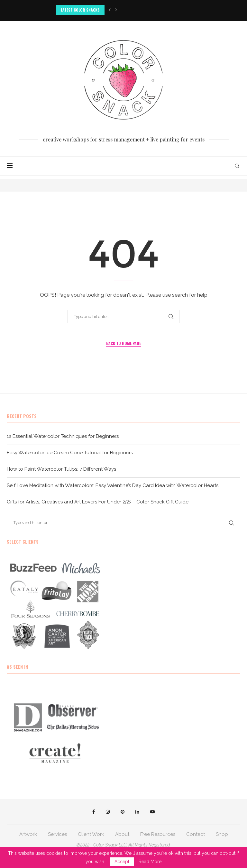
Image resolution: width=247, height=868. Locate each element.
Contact (196, 834)
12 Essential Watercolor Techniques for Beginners (63, 436)
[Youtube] (152, 812)
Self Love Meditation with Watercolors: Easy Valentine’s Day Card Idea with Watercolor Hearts (113, 485)
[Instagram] (108, 812)
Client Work (91, 834)
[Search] (237, 166)
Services (57, 834)
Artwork (28, 834)
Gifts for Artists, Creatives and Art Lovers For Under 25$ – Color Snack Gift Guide (98, 502)
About (122, 834)
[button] (110, 10)
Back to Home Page (123, 343)
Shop (222, 834)
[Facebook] (94, 812)
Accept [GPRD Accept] (122, 862)
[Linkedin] (137, 812)
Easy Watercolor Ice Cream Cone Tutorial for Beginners (70, 453)
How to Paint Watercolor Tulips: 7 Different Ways (61, 469)
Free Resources (158, 834)
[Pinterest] (123, 812)
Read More (150, 862)
